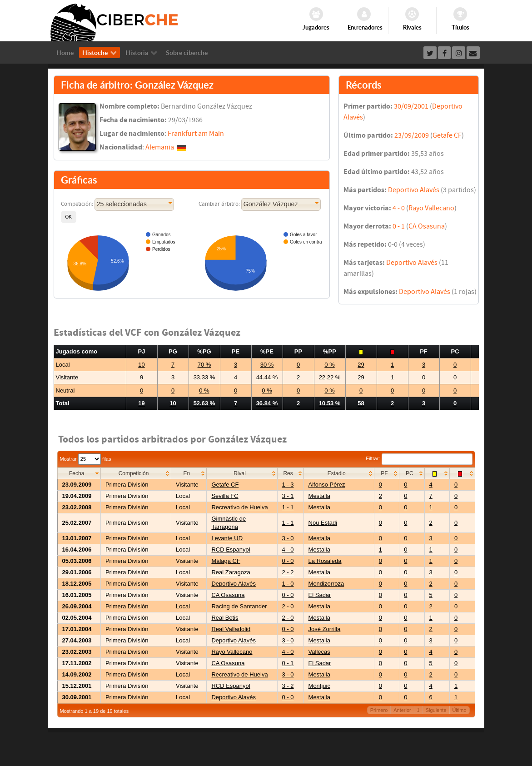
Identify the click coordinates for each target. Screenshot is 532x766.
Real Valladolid (231, 629)
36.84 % (267, 403)
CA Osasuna (427, 226)
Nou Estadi (323, 523)
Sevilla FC (225, 496)
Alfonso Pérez (327, 485)
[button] (69, 217)
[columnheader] (79, 473)
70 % (204, 365)
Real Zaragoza (231, 572)
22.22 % (330, 377)
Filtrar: (419, 458)
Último (459, 710)
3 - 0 (288, 538)
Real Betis (225, 618)
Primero (379, 710)
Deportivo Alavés (414, 190)
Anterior (402, 710)
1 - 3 (288, 485)
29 (361, 365)
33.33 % (204, 377)
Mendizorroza (326, 584)
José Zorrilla (325, 629)
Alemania (160, 147)
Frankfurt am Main (196, 134)
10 (141, 365)
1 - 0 (288, 584)
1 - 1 (288, 507)
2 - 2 (288, 572)
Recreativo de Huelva (239, 507)
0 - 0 (288, 561)
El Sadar (320, 595)
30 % (267, 365)
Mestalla (319, 496)
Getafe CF (447, 135)
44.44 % (267, 377)
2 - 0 (288, 606)
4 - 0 (399, 208)
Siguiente (436, 710)
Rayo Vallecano (431, 208)
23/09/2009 (412, 135)
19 (141, 403)
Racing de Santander (239, 606)
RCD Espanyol (231, 550)
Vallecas (319, 652)
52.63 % (204, 403)
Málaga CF (226, 561)
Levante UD (227, 538)
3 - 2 (288, 686)
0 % (329, 365)
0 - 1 (399, 226)
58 (361, 403)
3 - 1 (288, 496)
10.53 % (330, 403)
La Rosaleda (325, 561)
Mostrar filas (86, 459)
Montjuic (319, 686)
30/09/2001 (411, 106)
